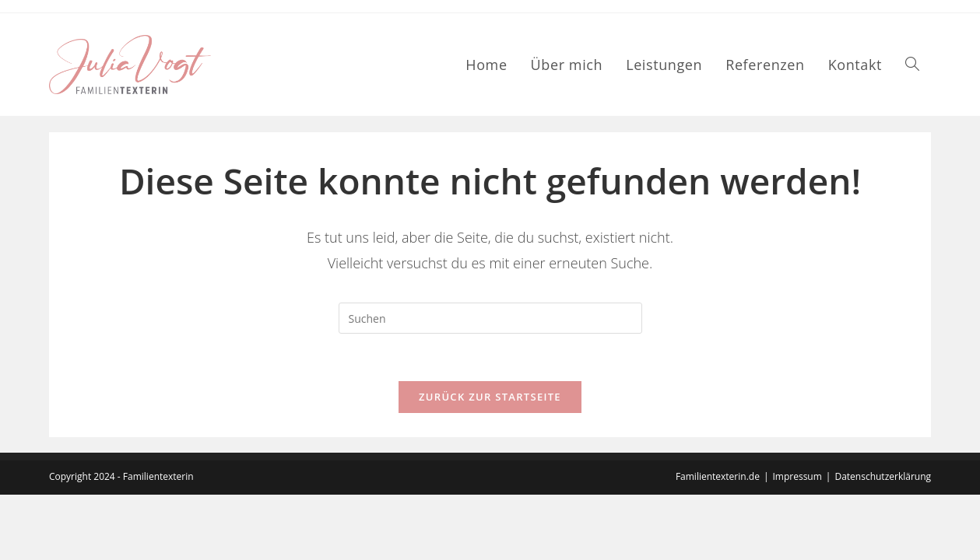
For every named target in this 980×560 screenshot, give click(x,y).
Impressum (797, 542)
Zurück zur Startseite (490, 397)
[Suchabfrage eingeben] (490, 318)
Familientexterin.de (718, 542)
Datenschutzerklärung (883, 542)
